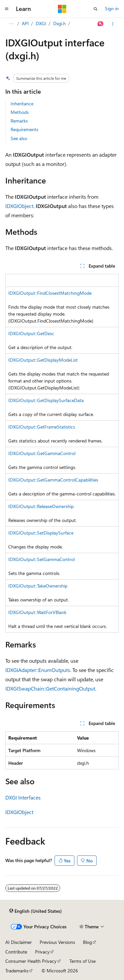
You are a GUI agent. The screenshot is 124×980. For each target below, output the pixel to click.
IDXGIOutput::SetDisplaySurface (41, 533)
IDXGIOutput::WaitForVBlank (37, 612)
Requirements (24, 129)
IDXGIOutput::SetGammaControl (41, 559)
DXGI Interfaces (23, 797)
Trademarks (17, 971)
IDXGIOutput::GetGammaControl (42, 453)
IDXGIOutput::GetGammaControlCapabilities (53, 480)
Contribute (16, 952)
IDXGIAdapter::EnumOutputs (38, 670)
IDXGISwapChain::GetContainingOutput (50, 688)
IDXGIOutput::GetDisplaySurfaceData (46, 400)
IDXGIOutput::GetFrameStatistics (42, 427)
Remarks (19, 121)
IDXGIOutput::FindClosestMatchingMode (50, 293)
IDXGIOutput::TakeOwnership (38, 586)
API (25, 23)
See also (19, 138)
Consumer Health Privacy (31, 961)
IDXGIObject (19, 206)
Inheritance (22, 103)
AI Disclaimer (19, 942)
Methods (20, 112)
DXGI (41, 23)
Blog (87, 942)
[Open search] (96, 9)
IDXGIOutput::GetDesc (31, 333)
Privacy (42, 952)
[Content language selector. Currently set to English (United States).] (36, 911)
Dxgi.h (60, 23)
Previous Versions (57, 942)
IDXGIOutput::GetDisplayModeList (43, 360)
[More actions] (113, 24)
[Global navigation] (7, 9)
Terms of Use (83, 961)
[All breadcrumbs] (11, 24)
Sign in (112, 8)
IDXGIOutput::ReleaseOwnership (41, 506)
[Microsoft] (62, 9)
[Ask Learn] (101, 24)
